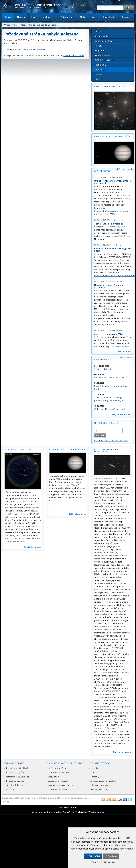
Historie (99, 79)
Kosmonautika (102, 36)
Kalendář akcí (103, 359)
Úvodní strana (11, 25)
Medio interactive (53, 812)
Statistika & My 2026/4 (117, 227)
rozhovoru (99, 236)
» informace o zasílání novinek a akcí (111, 440)
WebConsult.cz (96, 812)
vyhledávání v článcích (74, 56)
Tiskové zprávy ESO (15, 781)
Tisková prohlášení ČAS (17, 768)
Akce (33, 17)
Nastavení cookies (68, 807)
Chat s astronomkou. (119, 346)
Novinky (21, 17)
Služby (83, 17)
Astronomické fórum (58, 790)
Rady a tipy (54, 777)
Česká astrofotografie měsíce (112, 137)
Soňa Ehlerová (116, 177)
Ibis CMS (83, 812)
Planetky (95, 777)
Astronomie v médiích (58, 781)
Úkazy (98, 31)
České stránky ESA (15, 785)
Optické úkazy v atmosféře (103, 781)
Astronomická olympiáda (18, 777)
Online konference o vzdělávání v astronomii (113, 182)
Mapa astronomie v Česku (61, 785)
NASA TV (10, 790)
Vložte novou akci (126, 358)
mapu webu (17, 49)
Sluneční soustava (104, 41)
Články (8, 17)
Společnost (109, 17)
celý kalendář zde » (122, 414)
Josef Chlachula (116, 220)
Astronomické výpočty (59, 772)
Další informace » (33, 547)
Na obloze (47, 17)
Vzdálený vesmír (103, 55)
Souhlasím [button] (94, 856)
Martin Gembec (116, 245)
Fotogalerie (67, 17)
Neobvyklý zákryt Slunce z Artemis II (109, 286)
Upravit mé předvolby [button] (102, 862)
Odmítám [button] (111, 856)
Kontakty (126, 17)
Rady (94, 17)
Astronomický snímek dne (110, 86)
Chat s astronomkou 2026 (108, 334)
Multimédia (100, 65)
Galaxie (95, 772)
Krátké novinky (103, 171)
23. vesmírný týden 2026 (18, 449)
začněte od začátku (37, 49)
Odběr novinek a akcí (107, 423)
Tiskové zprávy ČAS (15, 772)
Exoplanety (100, 51)
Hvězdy (98, 46)
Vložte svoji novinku (125, 169)
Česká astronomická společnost (24, 798)
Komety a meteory (100, 790)
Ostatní (98, 74)
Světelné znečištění (104, 60)
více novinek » (124, 351)
